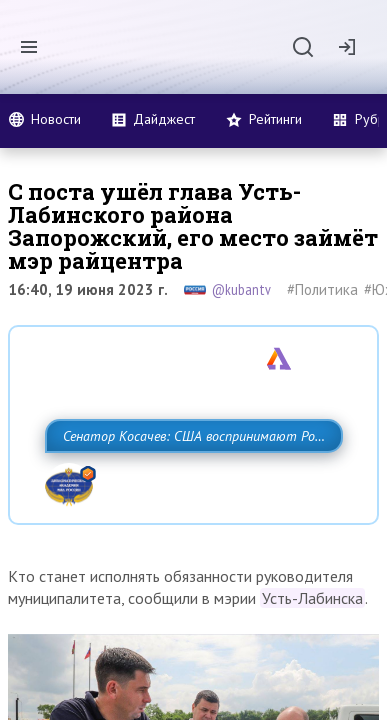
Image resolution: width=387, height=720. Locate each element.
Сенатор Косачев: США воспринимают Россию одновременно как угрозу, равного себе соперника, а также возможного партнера (191, 480)
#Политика (322, 289)
